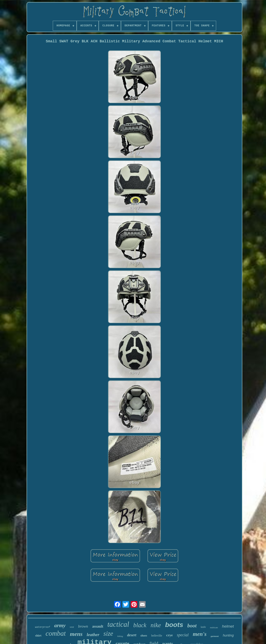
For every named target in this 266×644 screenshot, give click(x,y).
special (183, 635)
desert (132, 635)
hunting (228, 635)
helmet (228, 626)
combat (56, 633)
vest (72, 627)
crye (169, 635)
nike (156, 625)
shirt (38, 635)
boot (192, 626)
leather (93, 635)
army (60, 625)
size (108, 634)
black (140, 625)
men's (200, 634)
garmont (215, 636)
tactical (118, 624)
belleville (157, 636)
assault (98, 626)
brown (83, 626)
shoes (144, 636)
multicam (214, 628)
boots (174, 625)
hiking (120, 636)
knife (203, 627)
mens (76, 634)
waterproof (43, 627)
